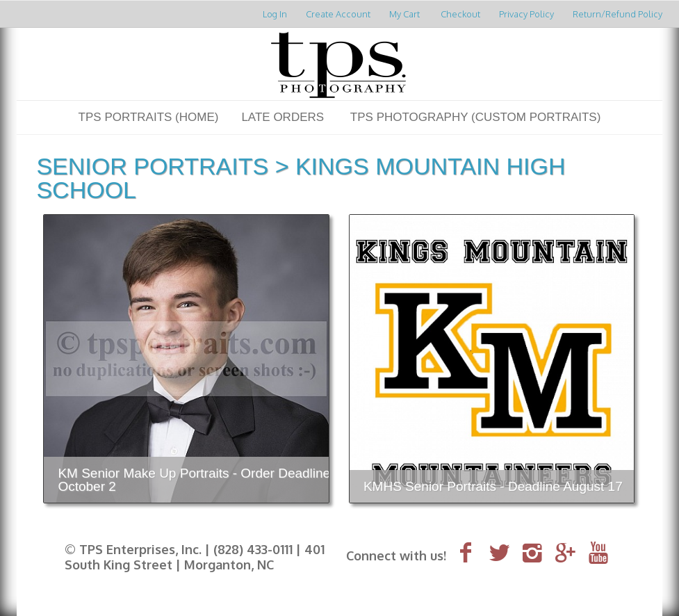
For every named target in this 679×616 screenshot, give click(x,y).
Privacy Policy (526, 14)
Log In (275, 14)
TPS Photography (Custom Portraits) (476, 117)
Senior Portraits (152, 166)
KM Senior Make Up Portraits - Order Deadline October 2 (194, 480)
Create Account (338, 14)
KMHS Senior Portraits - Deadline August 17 (493, 486)
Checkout (460, 14)
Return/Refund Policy (617, 14)
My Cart (406, 14)
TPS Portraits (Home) (149, 117)
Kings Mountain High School (301, 178)
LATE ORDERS (283, 117)
